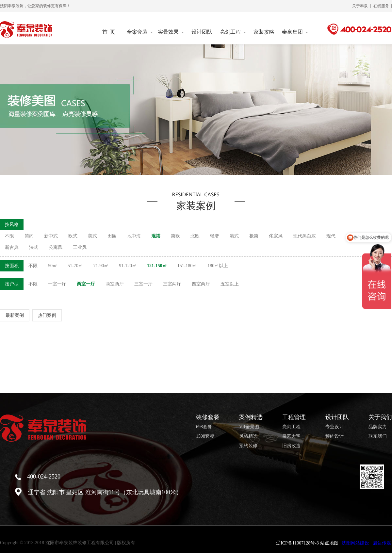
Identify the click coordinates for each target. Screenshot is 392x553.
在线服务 (381, 6)
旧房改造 (291, 446)
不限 (9, 236)
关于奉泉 (360, 6)
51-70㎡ (75, 266)
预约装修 (248, 446)
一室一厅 (57, 284)
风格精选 (248, 436)
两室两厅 (115, 284)
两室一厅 (86, 284)
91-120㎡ (128, 266)
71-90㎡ (101, 266)
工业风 (80, 247)
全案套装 (140, 32)
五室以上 (230, 284)
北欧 (195, 236)
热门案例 (47, 315)
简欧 (175, 236)
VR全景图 (249, 427)
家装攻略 (264, 32)
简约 (29, 236)
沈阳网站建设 (355, 543)
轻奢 (215, 236)
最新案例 (15, 315)
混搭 (156, 236)
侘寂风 (276, 236)
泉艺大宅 (291, 436)
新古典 (12, 247)
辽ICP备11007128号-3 (297, 543)
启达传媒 (382, 543)
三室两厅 (172, 284)
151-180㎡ (187, 266)
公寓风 (56, 247)
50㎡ (53, 266)
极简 (254, 236)
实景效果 (171, 32)
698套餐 (204, 427)
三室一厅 (143, 284)
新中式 (51, 236)
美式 (92, 236)
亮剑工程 (233, 32)
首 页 (109, 32)
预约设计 (335, 436)
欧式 (73, 236)
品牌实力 (378, 427)
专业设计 (335, 427)
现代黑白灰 (304, 236)
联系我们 (378, 436)
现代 (331, 236)
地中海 (134, 236)
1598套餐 (205, 436)
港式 (234, 236)
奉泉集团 (295, 32)
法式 (34, 247)
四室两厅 (201, 284)
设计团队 (202, 32)
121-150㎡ (157, 266)
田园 (112, 236)
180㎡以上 (218, 266)
